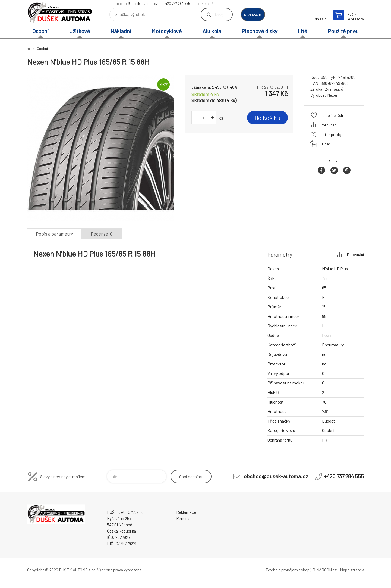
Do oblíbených (332, 115)
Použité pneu (343, 31)
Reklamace (186, 512)
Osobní (40, 31)
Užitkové (80, 31)
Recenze (184, 518)
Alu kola (212, 31)
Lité (302, 31)
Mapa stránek (352, 570)
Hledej (218, 15)
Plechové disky (259, 31)
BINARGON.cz (325, 570)
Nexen (333, 95)
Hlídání (326, 144)
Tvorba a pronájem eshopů (289, 570)
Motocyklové (167, 31)
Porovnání (329, 125)
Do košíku (267, 118)
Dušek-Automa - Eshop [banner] (60, 13)
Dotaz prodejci (332, 134)
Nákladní (121, 31)
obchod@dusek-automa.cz (137, 4)
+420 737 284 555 (177, 4)
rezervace (253, 15)
